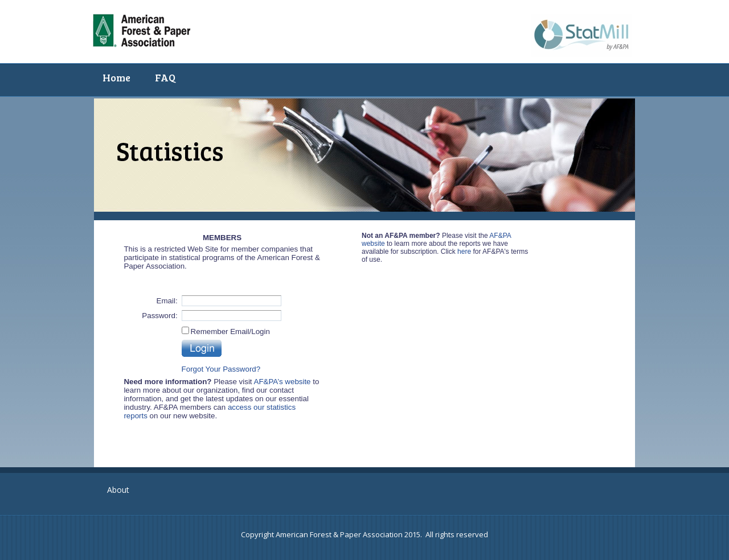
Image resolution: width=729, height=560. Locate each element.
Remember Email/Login (230, 332)
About (118, 490)
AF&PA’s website (282, 382)
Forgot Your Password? (221, 369)
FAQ (165, 77)
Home (116, 77)
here (464, 252)
